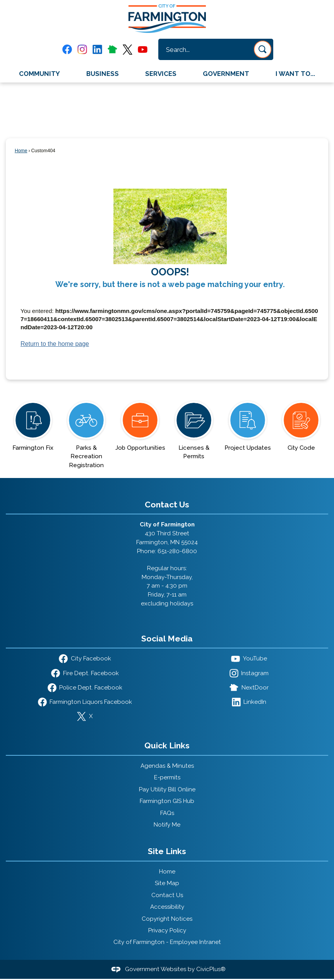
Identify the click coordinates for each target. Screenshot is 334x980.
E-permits (167, 777)
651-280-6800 (177, 551)
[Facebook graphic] (67, 49)
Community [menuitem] (39, 74)
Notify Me (167, 825)
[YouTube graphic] (143, 49)
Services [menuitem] (161, 74)
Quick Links (167, 745)
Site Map (167, 883)
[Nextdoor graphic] (112, 49)
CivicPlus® (211, 969)
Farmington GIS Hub (167, 801)
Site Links (167, 851)
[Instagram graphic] (82, 49)
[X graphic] (128, 50)
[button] (263, 49)
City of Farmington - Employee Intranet (167, 942)
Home (21, 151)
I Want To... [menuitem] (295, 74)
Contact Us (167, 895)
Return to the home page (55, 344)
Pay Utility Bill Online (167, 789)
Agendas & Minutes (167, 766)
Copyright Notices (167, 919)
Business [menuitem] (103, 74)
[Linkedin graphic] (97, 49)
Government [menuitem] (226, 74)
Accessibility (167, 907)
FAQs (167, 813)
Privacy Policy (167, 930)
